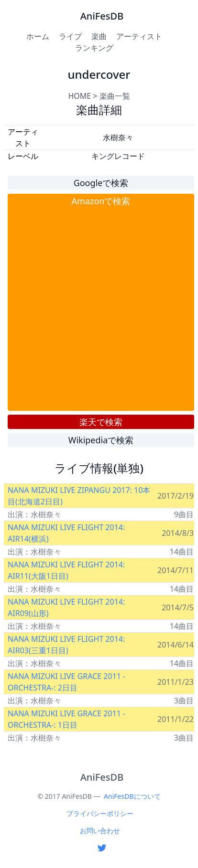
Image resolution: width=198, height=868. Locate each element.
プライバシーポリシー (100, 813)
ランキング (94, 48)
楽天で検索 (101, 422)
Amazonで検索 (101, 201)
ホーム (38, 36)
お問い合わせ (100, 831)
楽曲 (99, 36)
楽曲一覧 (115, 96)
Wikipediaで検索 (101, 440)
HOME (79, 96)
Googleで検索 (101, 183)
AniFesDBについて (132, 796)
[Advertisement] (97, 309)
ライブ (70, 36)
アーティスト (139, 36)
